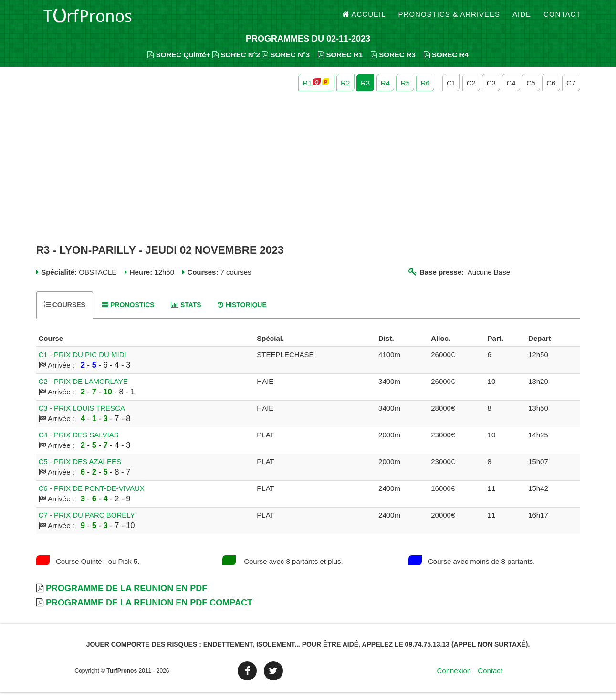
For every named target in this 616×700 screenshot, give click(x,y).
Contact (562, 19)
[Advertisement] (308, 176)
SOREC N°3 (286, 62)
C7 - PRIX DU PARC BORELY (87, 523)
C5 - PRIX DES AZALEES (80, 469)
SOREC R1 (340, 62)
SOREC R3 (393, 62)
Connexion (454, 678)
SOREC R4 (446, 62)
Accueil (364, 19)
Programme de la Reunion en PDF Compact (149, 610)
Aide (522, 19)
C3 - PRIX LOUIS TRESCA (82, 416)
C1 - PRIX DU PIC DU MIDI (83, 362)
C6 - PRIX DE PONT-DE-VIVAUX (92, 496)
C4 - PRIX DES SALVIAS (79, 442)
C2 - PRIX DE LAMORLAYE (83, 389)
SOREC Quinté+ (179, 62)
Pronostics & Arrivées (449, 19)
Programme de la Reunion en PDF (126, 596)
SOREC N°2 (236, 62)
